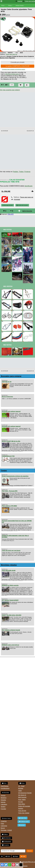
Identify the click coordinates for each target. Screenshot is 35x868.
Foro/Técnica (5, 786)
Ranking (21, 808)
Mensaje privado (8, 205)
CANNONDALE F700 (8, 456)
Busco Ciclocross (7, 397)
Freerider (3, 809)
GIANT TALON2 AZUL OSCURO (12, 615)
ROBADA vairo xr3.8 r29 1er (10, 645)
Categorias (4, 826)
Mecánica (4, 798)
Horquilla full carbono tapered (11, 411)
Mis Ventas (8, 286)
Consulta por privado (18, 62)
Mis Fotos (7, 230)
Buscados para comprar (11, 376)
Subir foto (23, 818)
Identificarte (29, 186)
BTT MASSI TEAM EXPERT (10, 600)
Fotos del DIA (22, 811)
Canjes (4, 471)
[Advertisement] (17, 110)
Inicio (8, 856)
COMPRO (4, 821)
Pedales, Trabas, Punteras (22, 172)
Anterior (5, 131)
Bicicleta (6, 793)
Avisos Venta (20, 6)
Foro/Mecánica (5, 788)
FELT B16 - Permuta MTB (10, 491)
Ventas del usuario (22, 205)
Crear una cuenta (30, 1)
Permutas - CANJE (6, 830)
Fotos (10, 6)
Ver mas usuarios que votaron (10, 90)
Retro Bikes (22, 804)
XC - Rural (21, 786)
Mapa (16, 856)
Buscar (3, 828)
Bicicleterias (6, 838)
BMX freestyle (22, 797)
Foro (3, 6)
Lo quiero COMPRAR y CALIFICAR (17, 66)
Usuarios (6, 845)
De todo (21, 802)
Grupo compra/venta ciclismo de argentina (15, 476)
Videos (5, 834)
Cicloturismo (7, 841)
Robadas (3, 800)
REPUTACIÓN (27, 211)
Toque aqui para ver (11, 54)
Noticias (3, 802)
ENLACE (11, 214)
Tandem (3, 807)
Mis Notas (7, 345)
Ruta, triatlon (22, 800)
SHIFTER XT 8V (7, 382)
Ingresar (20, 1)
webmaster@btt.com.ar (27, 862)
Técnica (3, 795)
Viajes (20, 791)
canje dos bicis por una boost (11, 550)
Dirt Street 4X (22, 795)
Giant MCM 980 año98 (9, 570)
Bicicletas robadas (9, 565)
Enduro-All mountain (24, 806)
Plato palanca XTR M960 (9, 506)
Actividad (17, 199)
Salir (23, 856)
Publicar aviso (24, 822)
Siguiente (30, 131)
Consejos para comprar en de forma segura (14, 69)
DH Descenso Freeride (25, 793)
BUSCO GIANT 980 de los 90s (11, 441)
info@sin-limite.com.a (12, 74)
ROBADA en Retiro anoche (10, 585)
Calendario (4, 804)
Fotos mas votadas (24, 813)
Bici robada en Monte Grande (11, 630)
